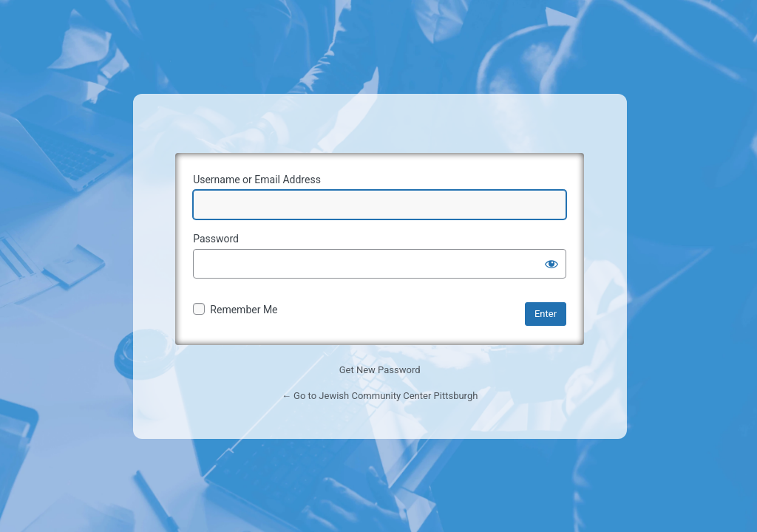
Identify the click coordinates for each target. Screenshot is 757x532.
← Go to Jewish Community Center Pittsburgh (380, 396)
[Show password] (551, 264)
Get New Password (380, 370)
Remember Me (244, 310)
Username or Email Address (257, 180)
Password (216, 239)
